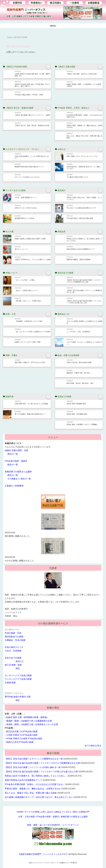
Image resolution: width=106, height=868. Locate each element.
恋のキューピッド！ (22, 249)
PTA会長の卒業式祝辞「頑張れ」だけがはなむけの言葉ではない (35, 784)
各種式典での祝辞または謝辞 (18, 472)
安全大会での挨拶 (13, 658)
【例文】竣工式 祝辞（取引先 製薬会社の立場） (33, 125)
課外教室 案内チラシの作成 (24, 218)
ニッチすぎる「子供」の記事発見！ (79, 332)
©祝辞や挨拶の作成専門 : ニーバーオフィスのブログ (43, 854)
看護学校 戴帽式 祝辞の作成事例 (78, 259)
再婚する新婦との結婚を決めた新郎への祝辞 (30, 239)
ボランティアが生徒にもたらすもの (27, 177)
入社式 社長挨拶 (13, 651)
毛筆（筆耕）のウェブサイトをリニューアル (82, 156)
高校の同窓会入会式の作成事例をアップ (81, 249)
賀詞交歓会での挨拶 (14, 637)
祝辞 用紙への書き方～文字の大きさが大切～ (30, 362)
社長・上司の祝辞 (27, 817)
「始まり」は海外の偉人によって (26, 290)
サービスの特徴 (32, 812)
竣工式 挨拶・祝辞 (13, 665)
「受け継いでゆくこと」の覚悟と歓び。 (29, 301)
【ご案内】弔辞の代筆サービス (77, 177)
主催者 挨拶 (10, 683)
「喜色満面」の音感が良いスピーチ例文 (29, 321)
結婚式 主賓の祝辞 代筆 (16, 450)
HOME (20, 812)
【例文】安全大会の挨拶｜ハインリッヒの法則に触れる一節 (33, 767)
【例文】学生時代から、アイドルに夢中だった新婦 (33, 259)
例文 (18, 668)
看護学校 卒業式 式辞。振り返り (78, 373)
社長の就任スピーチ (14, 647)
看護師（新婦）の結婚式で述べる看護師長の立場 (29, 721)
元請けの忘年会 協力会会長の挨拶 (79, 362)
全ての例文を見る (93, 746)
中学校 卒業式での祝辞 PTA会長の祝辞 (24, 739)
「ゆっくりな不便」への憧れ (25, 280)
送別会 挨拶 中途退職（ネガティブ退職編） (82, 424)
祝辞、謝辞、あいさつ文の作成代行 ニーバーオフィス (53, 825)
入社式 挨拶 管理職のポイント (26, 197)
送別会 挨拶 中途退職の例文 (76, 404)
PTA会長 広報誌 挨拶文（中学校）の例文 (29, 95)
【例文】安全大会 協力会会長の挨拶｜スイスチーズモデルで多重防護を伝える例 (84, 281)
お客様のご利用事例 (14, 486)
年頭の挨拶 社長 (13, 633)
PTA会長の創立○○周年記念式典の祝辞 (80, 218)
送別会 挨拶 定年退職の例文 (77, 414)
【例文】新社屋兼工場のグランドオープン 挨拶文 (33, 115)
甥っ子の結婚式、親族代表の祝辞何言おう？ (30, 414)
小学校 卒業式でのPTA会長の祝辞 (22, 735)
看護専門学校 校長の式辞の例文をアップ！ (30, 167)
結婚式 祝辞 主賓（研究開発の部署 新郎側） (27, 717)
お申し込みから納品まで (52, 812)
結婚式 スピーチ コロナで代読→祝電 (28, 342)
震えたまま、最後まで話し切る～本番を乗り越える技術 (31, 793)
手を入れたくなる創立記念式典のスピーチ (81, 208)
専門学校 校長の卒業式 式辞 (18, 697)
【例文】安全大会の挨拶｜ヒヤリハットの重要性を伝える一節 (34, 759)
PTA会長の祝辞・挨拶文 (16, 461)
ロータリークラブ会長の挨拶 (18, 675)
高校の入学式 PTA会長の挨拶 (20, 742)
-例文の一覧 (12, 454)
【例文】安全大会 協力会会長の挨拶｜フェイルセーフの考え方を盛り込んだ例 (84, 302)
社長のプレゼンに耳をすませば (26, 208)
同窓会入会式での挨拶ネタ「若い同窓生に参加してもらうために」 (36, 776)
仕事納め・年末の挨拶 (15, 640)
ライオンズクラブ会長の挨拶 (18, 679)
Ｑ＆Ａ (68, 812)
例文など (20, 661)
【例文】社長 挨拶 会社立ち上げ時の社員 (82, 74)
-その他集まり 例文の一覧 (19, 479)
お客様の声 (84, 812)
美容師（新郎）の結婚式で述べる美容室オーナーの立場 (32, 724)
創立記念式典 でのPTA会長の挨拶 (22, 731)
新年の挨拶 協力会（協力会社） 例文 (80, 383)
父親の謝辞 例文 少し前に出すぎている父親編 (31, 404)
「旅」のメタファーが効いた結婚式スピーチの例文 (33, 332)
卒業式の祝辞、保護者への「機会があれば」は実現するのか (33, 789)
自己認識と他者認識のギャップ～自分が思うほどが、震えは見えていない (39, 797)
